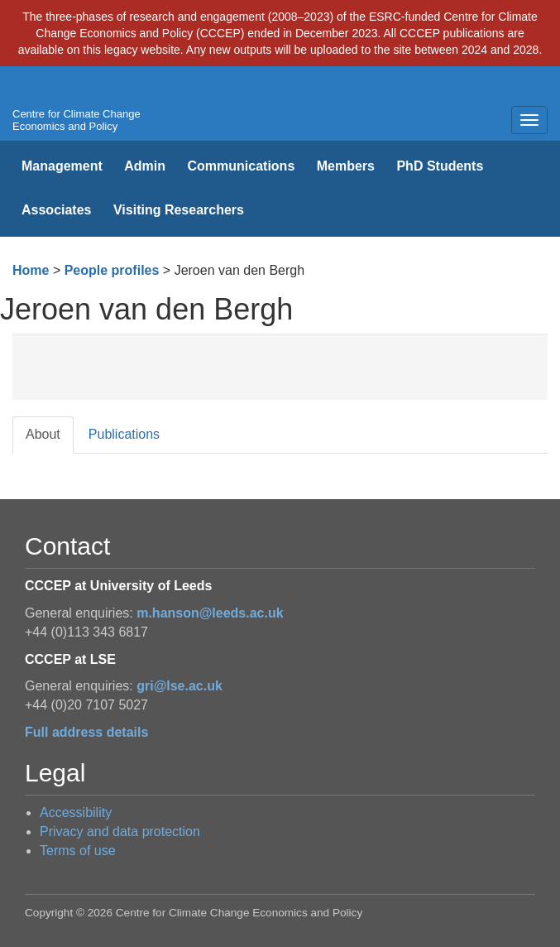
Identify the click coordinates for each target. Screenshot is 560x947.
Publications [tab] (124, 434)
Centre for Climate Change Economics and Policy (77, 120)
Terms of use (78, 851)
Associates (57, 210)
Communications (241, 166)
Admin (145, 166)
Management (62, 166)
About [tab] (43, 434)
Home (31, 270)
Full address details (86, 732)
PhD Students (440, 166)
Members (346, 166)
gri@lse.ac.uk (179, 686)
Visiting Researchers (179, 210)
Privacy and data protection (120, 832)
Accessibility (76, 812)
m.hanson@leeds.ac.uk (210, 613)
